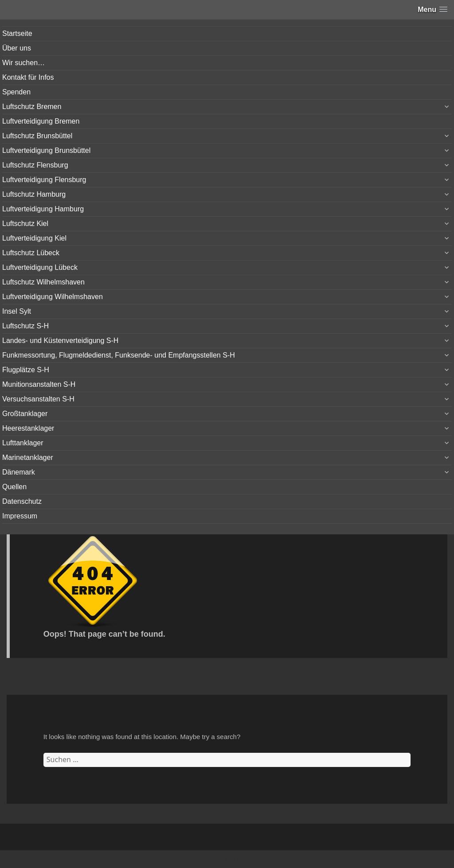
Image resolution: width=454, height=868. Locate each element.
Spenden (16, 92)
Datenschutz (22, 501)
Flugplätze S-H (26, 370)
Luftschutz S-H (25, 326)
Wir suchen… (23, 63)
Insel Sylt (17, 311)
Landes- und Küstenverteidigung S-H (60, 341)
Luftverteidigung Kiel (34, 238)
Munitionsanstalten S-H (39, 384)
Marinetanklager (28, 457)
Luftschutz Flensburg (35, 165)
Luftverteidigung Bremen (41, 121)
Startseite (17, 33)
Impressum (20, 516)
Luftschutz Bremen (32, 107)
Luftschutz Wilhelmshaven (43, 282)
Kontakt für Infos (28, 77)
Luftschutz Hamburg (34, 194)
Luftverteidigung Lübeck (40, 267)
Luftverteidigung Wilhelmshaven (53, 297)
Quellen (14, 487)
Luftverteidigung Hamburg (43, 209)
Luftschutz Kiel (25, 224)
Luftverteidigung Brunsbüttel (46, 150)
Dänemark (19, 472)
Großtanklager (25, 414)
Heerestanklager (28, 428)
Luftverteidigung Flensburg (44, 180)
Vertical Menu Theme (244, 860)
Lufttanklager (23, 443)
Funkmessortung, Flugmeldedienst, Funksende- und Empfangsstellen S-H (119, 355)
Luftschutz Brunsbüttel (37, 136)
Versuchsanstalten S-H (38, 399)
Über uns (17, 48)
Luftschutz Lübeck (31, 253)
